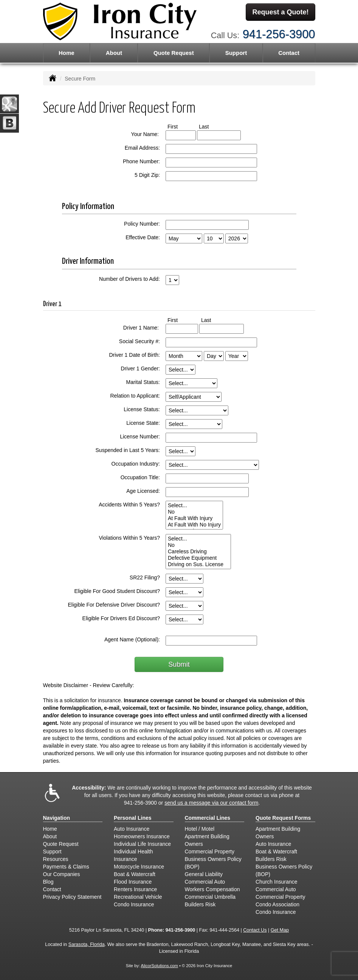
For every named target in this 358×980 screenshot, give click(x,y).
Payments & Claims (66, 867)
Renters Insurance (135, 889)
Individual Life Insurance (142, 844)
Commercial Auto (205, 882)
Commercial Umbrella (210, 897)
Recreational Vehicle (138, 897)
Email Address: (142, 148)
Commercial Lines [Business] (208, 818)
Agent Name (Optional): (132, 639)
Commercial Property (210, 852)
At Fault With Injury (194, 518)
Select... (194, 505)
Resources (56, 859)
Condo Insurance (134, 904)
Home (67, 53)
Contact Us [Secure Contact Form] (255, 930)
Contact (289, 53)
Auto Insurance (132, 829)
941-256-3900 (279, 33)
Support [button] (236, 53)
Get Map (280, 930)
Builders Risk (200, 904)
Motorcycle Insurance (139, 867)
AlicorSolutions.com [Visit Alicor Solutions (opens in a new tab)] (160, 966)
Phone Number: (141, 161)
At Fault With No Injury (194, 525)
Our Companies (62, 874)
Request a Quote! (280, 12)
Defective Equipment (198, 558)
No (194, 512)
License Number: (140, 437)
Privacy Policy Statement (72, 897)
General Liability (204, 874)
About (114, 53)
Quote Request (61, 844)
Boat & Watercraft (135, 874)
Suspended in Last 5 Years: (128, 450)
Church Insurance (277, 882)
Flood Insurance (133, 882)
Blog (48, 882)
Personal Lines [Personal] (133, 818)
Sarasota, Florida (87, 944)
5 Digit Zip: (147, 175)
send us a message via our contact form (211, 803)
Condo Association (277, 904)
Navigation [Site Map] (57, 818)
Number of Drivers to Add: (129, 279)
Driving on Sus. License (198, 564)
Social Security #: (139, 341)
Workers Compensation (212, 889)
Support (52, 852)
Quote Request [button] (174, 53)
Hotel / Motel (200, 829)
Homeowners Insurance (142, 836)
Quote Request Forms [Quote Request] (283, 818)
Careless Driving (198, 552)
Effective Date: (143, 237)
